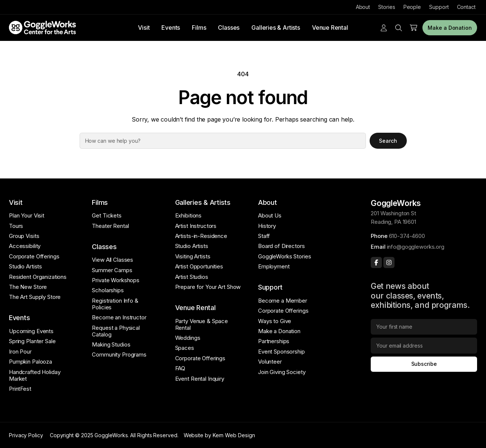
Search (388, 141)
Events (171, 28)
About (363, 7)
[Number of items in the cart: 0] (413, 28)
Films (199, 28)
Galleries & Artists (276, 28)
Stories (387, 7)
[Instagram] (389, 262)
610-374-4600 (407, 236)
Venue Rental (330, 28)
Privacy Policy (26, 435)
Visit (144, 28)
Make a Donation (450, 28)
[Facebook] (376, 262)
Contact (466, 7)
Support (439, 7)
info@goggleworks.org (416, 247)
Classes (229, 28)
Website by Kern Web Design (219, 435)
